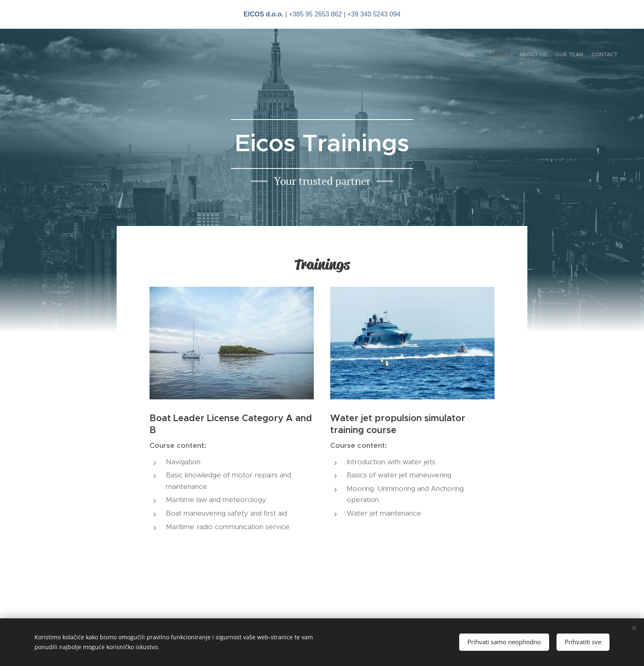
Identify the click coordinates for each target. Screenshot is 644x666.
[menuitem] (586, 55)
